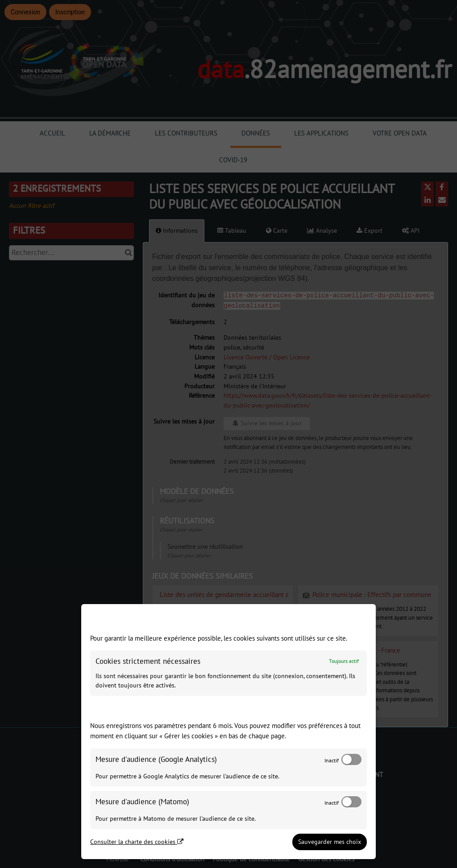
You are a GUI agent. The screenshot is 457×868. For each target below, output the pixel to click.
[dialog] (228, 732)
